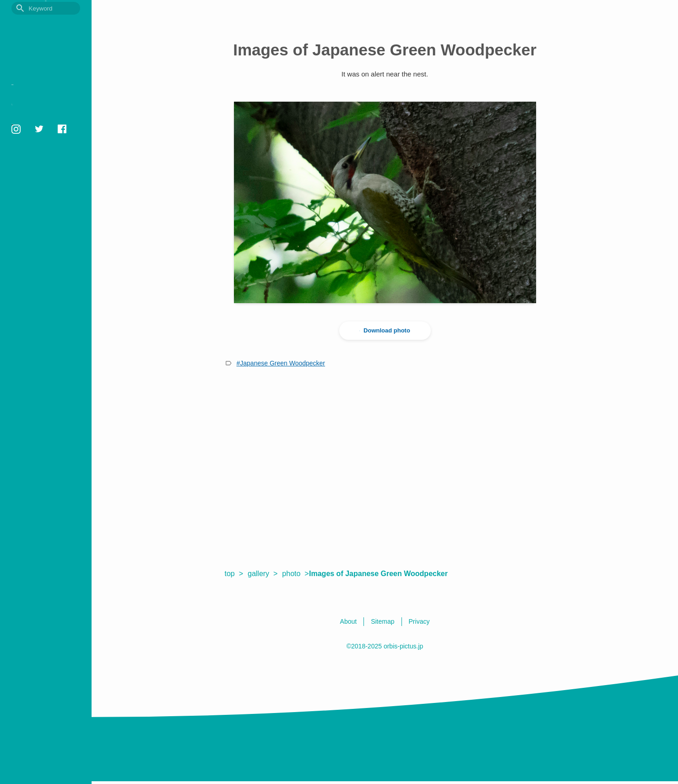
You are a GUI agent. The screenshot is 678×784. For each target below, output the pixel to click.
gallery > (263, 574)
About (18, 131)
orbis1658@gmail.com (39, 188)
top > (234, 574)
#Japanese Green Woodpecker (281, 363)
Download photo (385, 331)
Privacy (20, 142)
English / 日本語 (29, 162)
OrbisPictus (46, 26)
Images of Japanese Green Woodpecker (383, 574)
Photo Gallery (37, 104)
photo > (295, 574)
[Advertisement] (385, 468)
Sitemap (21, 152)
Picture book (35, 90)
